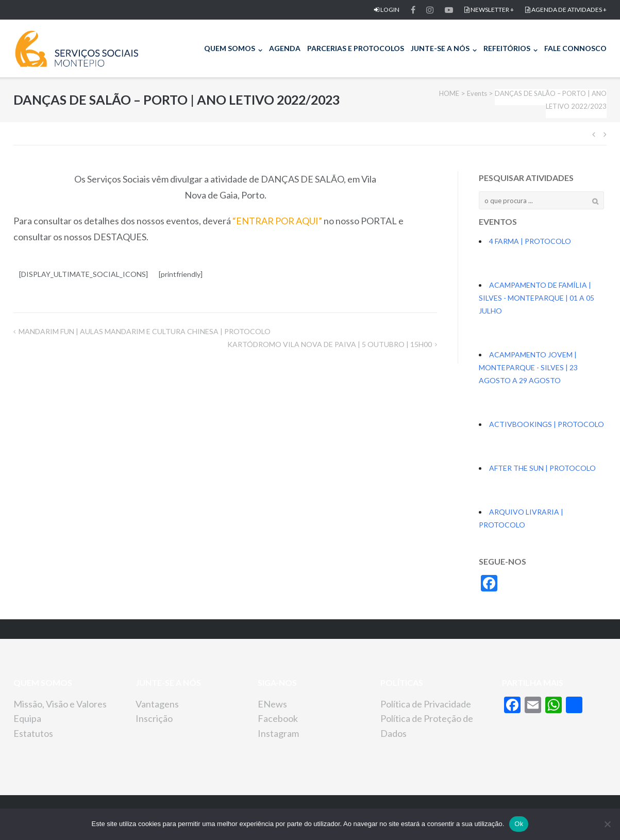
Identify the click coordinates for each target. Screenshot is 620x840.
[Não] (607, 824)
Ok (519, 824)
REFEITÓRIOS (507, 48)
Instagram (278, 733)
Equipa (27, 718)
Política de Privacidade (426, 704)
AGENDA (285, 48)
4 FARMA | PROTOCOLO (530, 241)
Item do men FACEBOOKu (430, 10)
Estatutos (33, 733)
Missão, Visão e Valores (60, 704)
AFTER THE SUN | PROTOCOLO (542, 468)
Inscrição (154, 718)
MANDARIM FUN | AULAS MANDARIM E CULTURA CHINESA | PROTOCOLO (145, 331)
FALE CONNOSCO (575, 48)
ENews (272, 704)
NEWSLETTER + (489, 10)
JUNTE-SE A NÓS (440, 48)
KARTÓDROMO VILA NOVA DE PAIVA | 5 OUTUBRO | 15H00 (330, 344)
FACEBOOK (413, 10)
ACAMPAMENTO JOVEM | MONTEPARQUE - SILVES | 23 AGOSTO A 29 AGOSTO (528, 367)
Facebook (278, 718)
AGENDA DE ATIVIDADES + (566, 10)
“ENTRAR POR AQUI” (277, 221)
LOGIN (387, 10)
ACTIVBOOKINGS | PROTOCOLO (547, 424)
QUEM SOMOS (230, 48)
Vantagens (157, 704)
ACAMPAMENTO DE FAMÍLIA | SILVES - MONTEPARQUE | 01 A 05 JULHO (537, 298)
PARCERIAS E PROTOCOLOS (356, 48)
